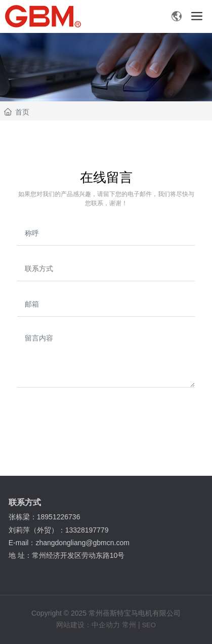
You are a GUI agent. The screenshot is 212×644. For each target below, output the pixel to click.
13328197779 (88, 530)
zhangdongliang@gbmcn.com (83, 543)
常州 (129, 625)
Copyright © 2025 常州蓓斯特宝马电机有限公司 (106, 613)
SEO (149, 625)
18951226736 (60, 517)
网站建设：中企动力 (88, 625)
